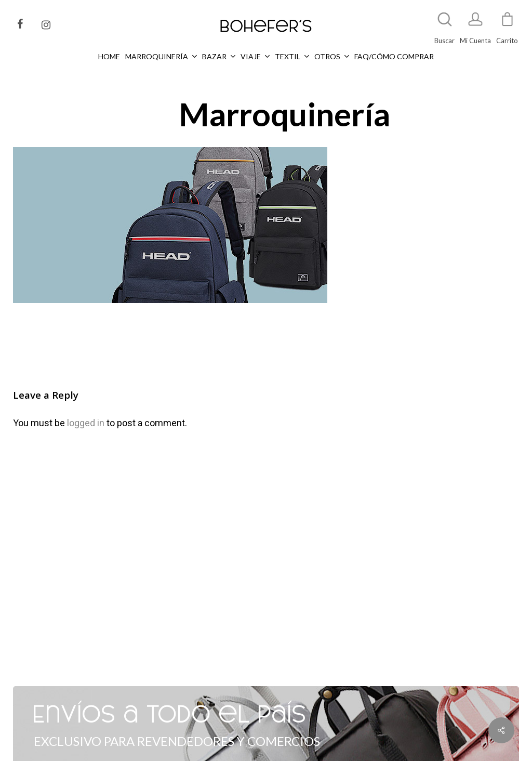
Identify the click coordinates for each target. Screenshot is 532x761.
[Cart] (507, 24)
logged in (86, 423)
